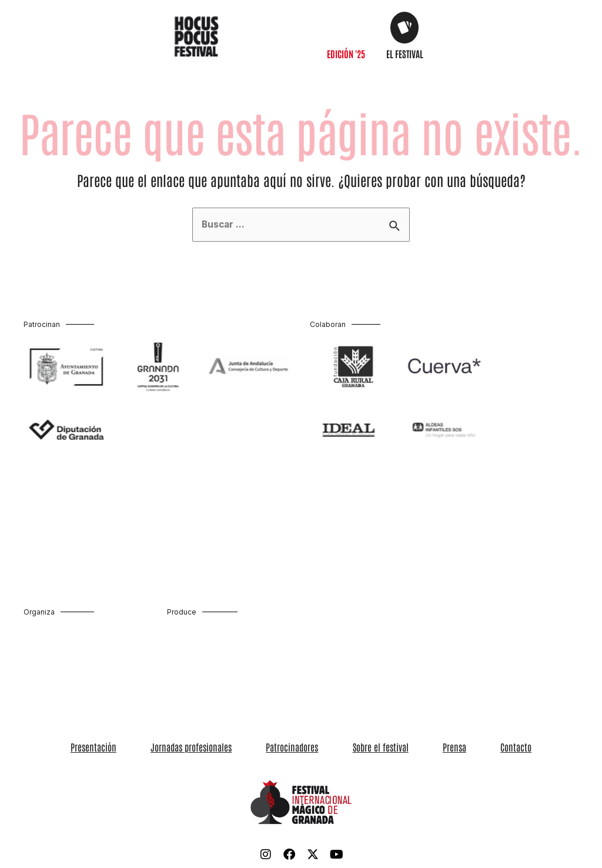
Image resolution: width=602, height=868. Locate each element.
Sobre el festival (369, 747)
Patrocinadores (304, 747)
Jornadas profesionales (225, 747)
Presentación (150, 747)
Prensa (421, 747)
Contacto (460, 747)
